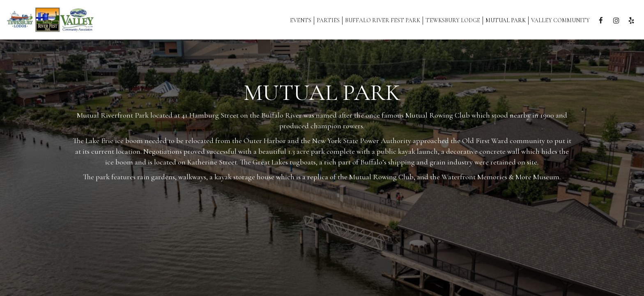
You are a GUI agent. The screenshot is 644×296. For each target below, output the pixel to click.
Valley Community (560, 20)
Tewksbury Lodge (453, 20)
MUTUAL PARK (506, 20)
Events (301, 20)
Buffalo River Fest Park (383, 20)
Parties (328, 20)
